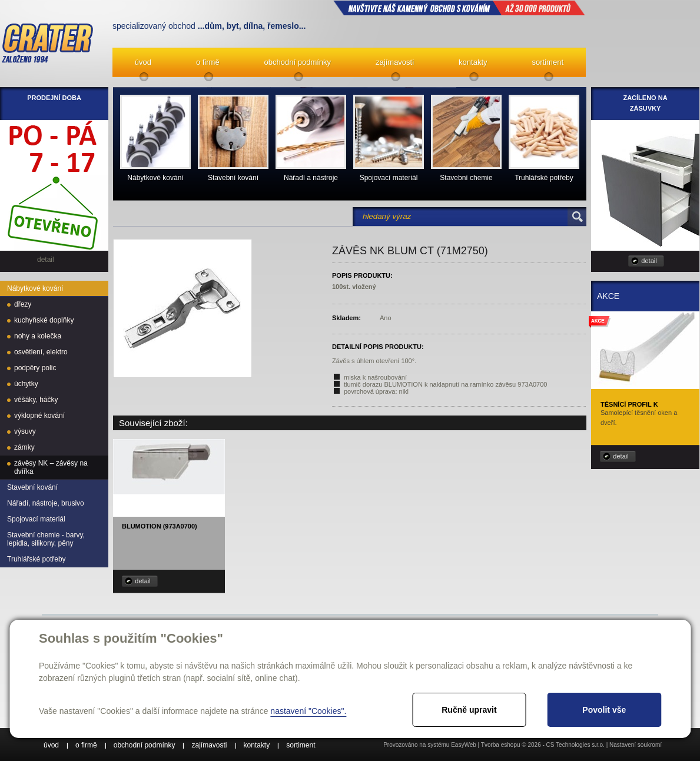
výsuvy (25, 431)
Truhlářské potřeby (37, 559)
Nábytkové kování (35, 288)
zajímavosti (395, 62)
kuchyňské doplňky (44, 320)
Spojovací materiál (36, 519)
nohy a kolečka (38, 336)
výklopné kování (39, 416)
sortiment (548, 62)
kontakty (473, 62)
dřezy (23, 304)
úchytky (26, 384)
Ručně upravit (469, 710)
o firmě (208, 62)
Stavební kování (32, 487)
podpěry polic (35, 368)
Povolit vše (604, 710)
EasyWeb (464, 745)
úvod (143, 62)
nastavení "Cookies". (308, 711)
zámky (24, 447)
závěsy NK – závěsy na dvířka (51, 467)
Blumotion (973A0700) (160, 526)
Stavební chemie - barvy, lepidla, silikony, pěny (46, 539)
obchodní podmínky (298, 62)
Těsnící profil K (629, 404)
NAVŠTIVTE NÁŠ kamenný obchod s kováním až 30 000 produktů (459, 8)
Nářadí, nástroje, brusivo (46, 503)
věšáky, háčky (36, 400)
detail (142, 581)
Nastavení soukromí (636, 745)
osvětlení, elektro (41, 352)
